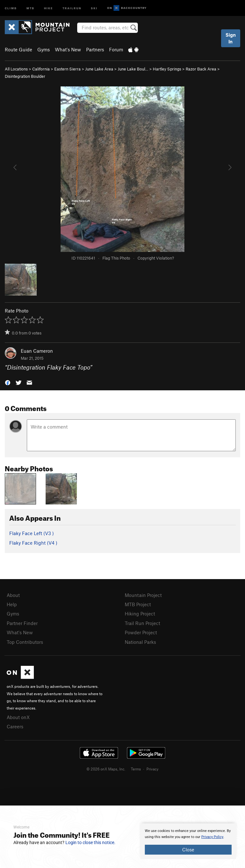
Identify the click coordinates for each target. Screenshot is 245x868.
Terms (136, 769)
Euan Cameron (37, 351)
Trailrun (72, 8)
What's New (68, 49)
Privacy (152, 769)
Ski (94, 8)
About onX (18, 717)
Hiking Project (140, 614)
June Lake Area (99, 69)
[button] (8, 382)
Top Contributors (25, 642)
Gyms (44, 49)
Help (12, 604)
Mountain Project (143, 595)
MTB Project (138, 604)
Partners (95, 49)
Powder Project (141, 632)
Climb (11, 8)
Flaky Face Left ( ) (32, 533)
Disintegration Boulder (25, 76)
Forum (116, 49)
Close (188, 850)
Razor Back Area (201, 69)
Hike (48, 8)
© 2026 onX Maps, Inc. (106, 769)
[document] (188, 841)
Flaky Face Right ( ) (33, 543)
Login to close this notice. (90, 842)
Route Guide (19, 49)
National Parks (140, 642)
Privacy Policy (212, 837)
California (41, 69)
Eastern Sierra (67, 69)
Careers (15, 726)
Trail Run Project (142, 623)
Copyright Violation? (156, 258)
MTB (30, 8)
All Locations (16, 69)
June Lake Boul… (133, 69)
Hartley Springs (167, 69)
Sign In (231, 38)
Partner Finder (22, 623)
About (13, 595)
